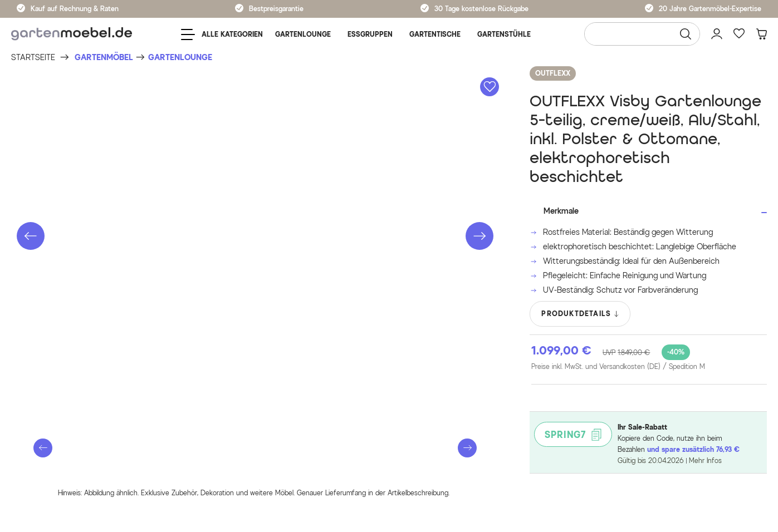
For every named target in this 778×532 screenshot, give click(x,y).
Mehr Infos (705, 460)
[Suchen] (686, 34)
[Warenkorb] (761, 34)
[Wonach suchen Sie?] (642, 34)
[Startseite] (33, 58)
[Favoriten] (739, 34)
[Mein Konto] (717, 34)
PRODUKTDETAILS (581, 314)
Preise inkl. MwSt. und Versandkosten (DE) (618, 367)
